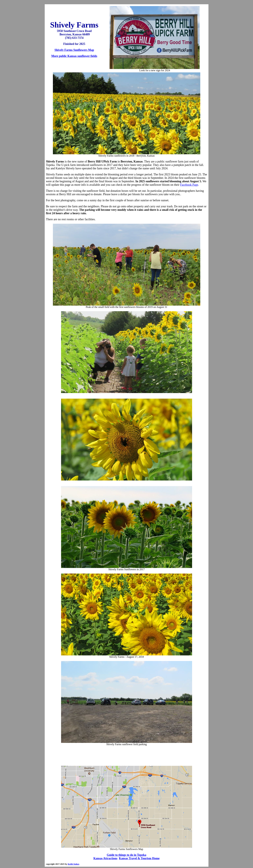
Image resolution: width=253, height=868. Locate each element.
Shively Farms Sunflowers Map (74, 50)
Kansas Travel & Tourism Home (139, 858)
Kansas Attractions (106, 858)
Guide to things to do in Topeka (126, 855)
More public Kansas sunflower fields (74, 56)
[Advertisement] (127, 756)
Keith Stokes (74, 864)
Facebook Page (189, 185)
